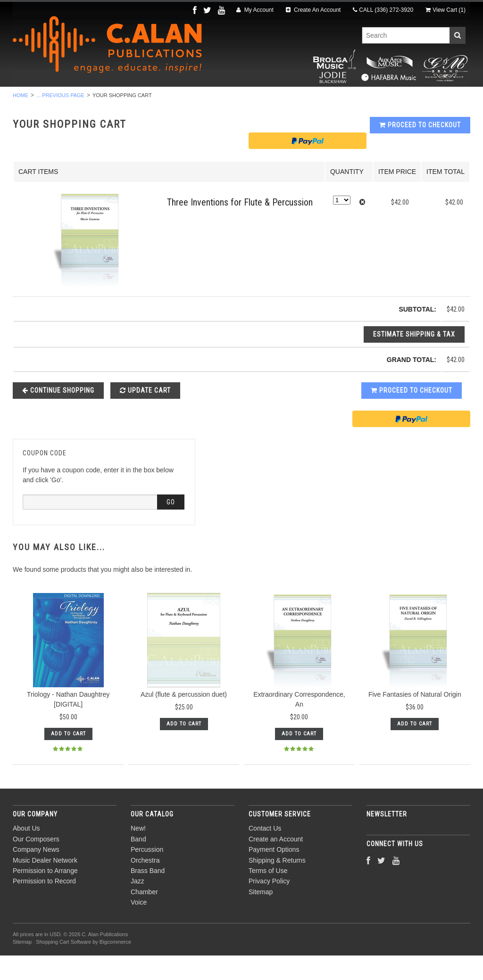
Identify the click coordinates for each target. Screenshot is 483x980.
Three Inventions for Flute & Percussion (240, 227)
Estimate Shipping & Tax (414, 359)
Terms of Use (268, 895)
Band (79, 99)
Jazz (293, 99)
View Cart (446, 10)
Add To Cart (68, 759)
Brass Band (245, 99)
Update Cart (145, 415)
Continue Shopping (58, 415)
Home (21, 120)
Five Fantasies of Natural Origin (415, 719)
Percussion (127, 99)
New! (42, 99)
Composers (429, 99)
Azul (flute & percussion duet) (184, 719)
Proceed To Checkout (420, 150)
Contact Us (265, 853)
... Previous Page (60, 120)
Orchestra (186, 99)
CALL (383, 10)
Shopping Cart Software (63, 966)
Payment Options (274, 874)
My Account (255, 10)
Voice (380, 99)
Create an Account (276, 864)
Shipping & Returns (277, 885)
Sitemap (261, 916)
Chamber (336, 99)
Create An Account (313, 10)
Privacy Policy (269, 906)
